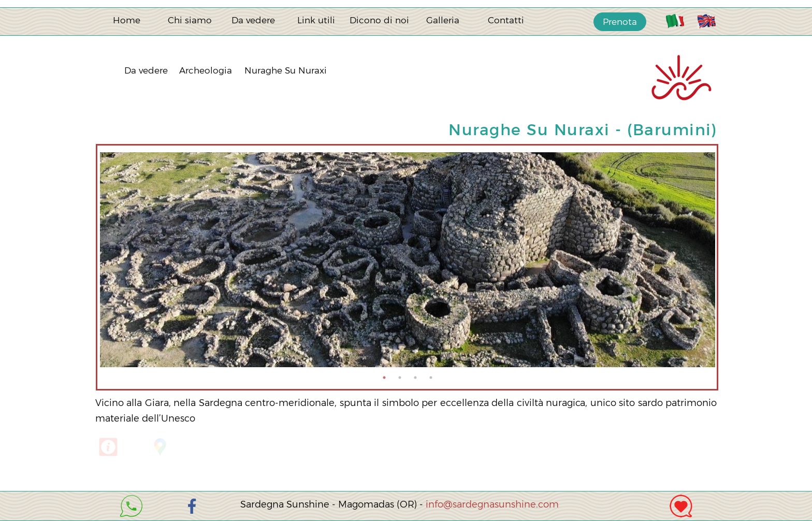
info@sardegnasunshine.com (492, 504)
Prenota (620, 22)
